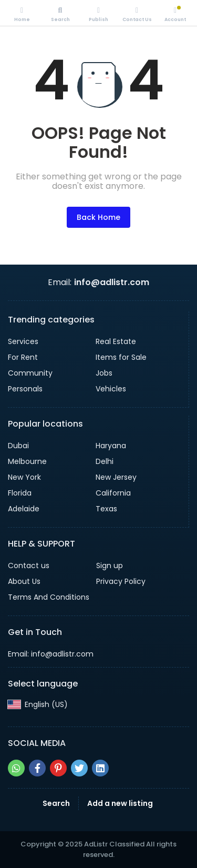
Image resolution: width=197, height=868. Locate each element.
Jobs (104, 373)
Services (23, 341)
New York (24, 477)
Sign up (110, 566)
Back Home (98, 217)
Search (56, 803)
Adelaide (24, 509)
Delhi (105, 461)
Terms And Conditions (49, 597)
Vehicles (111, 389)
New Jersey (116, 477)
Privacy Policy (121, 581)
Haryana (111, 446)
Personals (25, 389)
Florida (20, 493)
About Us (24, 581)
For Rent (23, 357)
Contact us (29, 566)
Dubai (18, 446)
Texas (106, 509)
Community (30, 373)
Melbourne (27, 461)
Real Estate (116, 341)
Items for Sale (121, 357)
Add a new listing (120, 803)
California (113, 493)
